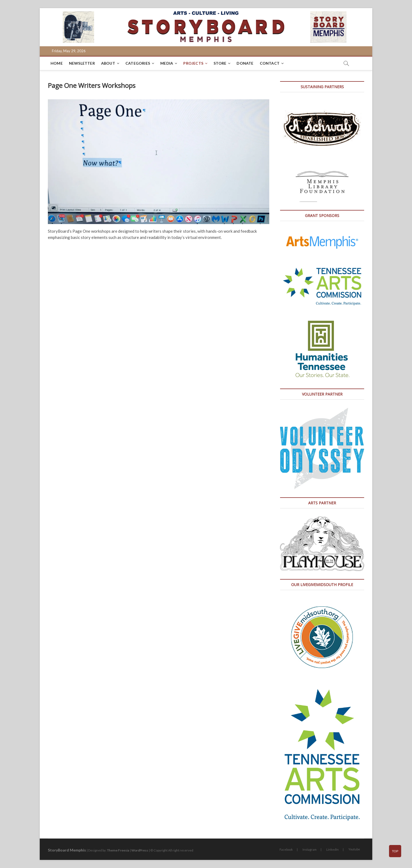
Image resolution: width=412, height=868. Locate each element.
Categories (138, 63)
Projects (193, 63)
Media (167, 63)
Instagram (310, 849)
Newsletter (82, 63)
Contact (270, 63)
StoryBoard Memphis (67, 850)
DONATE (245, 63)
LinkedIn (333, 849)
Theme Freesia (118, 850)
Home (57, 63)
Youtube (354, 849)
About (108, 63)
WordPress (140, 850)
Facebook (286, 849)
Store (220, 63)
